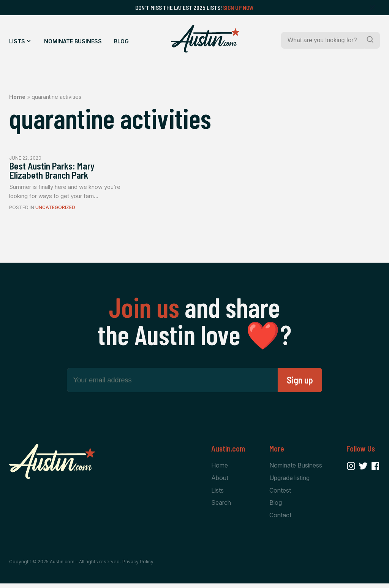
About (220, 481)
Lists (17, 41)
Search (221, 507)
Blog (121, 41)
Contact (280, 519)
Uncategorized (55, 210)
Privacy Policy (138, 566)
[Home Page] (205, 39)
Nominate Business (73, 41)
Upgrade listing (289, 481)
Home (17, 97)
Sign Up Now (238, 8)
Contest (280, 494)
